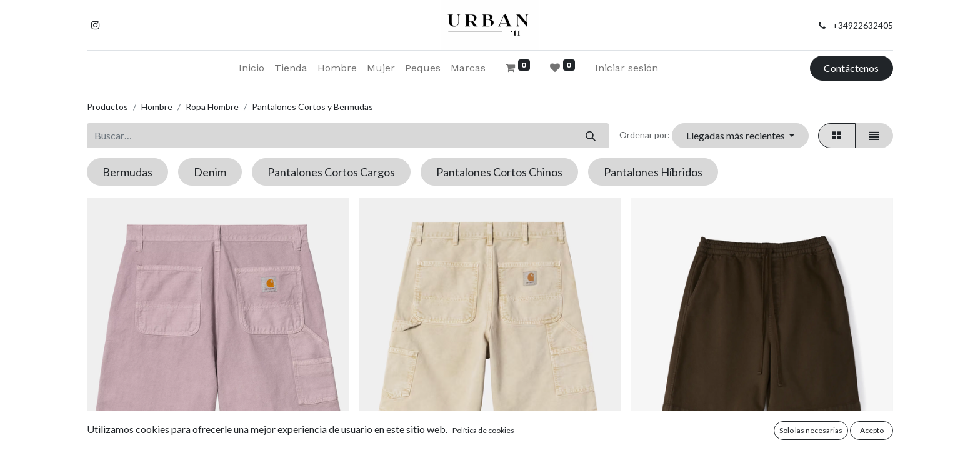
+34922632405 (863, 25)
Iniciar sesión (627, 68)
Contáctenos (851, 68)
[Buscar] (590, 136)
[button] (740, 136)
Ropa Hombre (212, 107)
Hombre (157, 107)
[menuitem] (252, 68)
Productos (107, 107)
